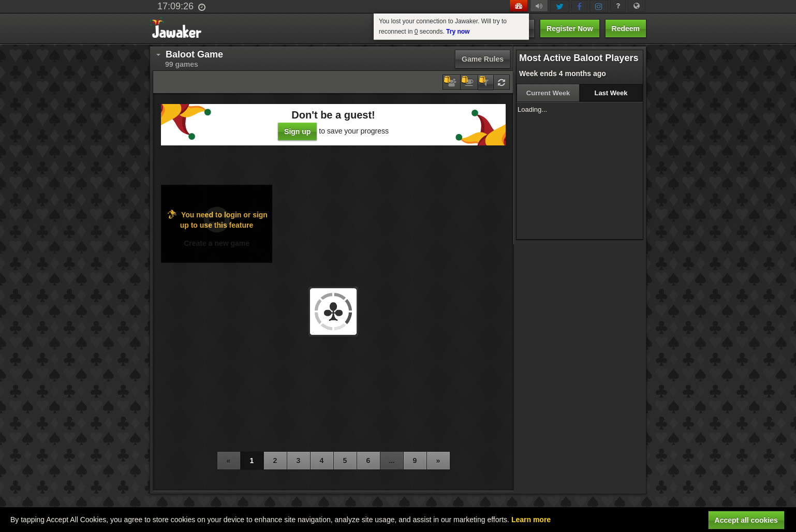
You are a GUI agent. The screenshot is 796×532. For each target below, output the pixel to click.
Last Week (611, 93)
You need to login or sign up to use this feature (217, 219)
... (392, 461)
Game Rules (483, 59)
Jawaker (179, 29)
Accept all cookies (746, 520)
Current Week (548, 93)
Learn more (531, 520)
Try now (458, 32)
